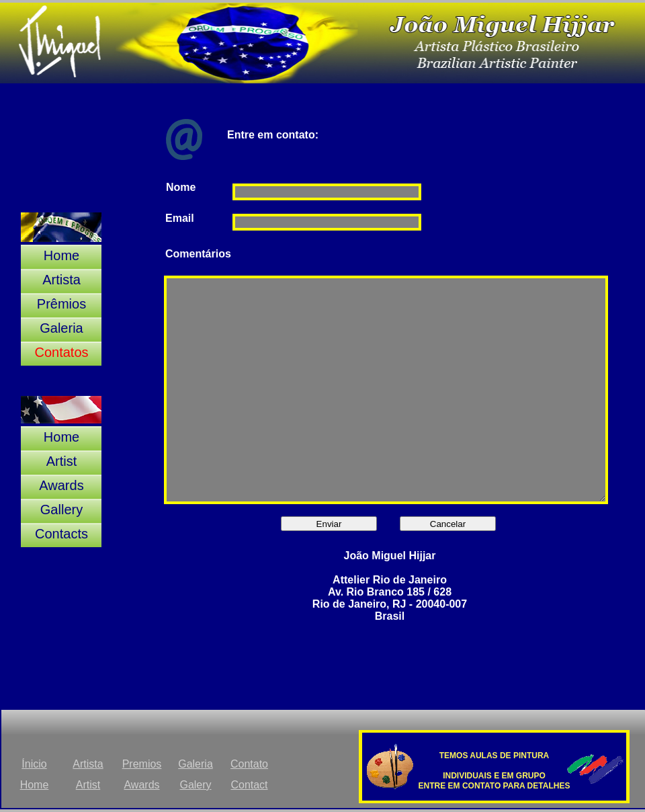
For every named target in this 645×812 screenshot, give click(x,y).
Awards (141, 785)
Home (35, 785)
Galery (195, 785)
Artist (88, 785)
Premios (142, 764)
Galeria (196, 764)
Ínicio (34, 764)
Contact (249, 785)
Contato (249, 764)
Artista (88, 764)
